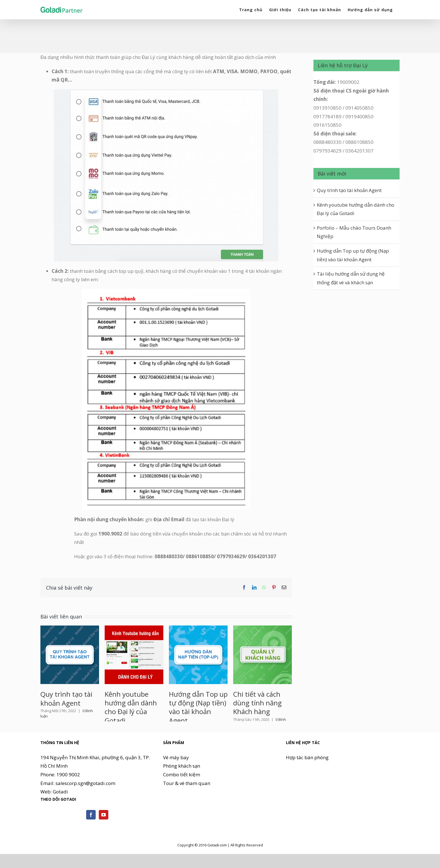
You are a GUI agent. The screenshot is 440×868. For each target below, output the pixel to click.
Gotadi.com (217, 862)
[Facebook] (91, 832)
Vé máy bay (176, 775)
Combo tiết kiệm (182, 792)
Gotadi (60, 809)
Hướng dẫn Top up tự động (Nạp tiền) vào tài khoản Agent (198, 707)
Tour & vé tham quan (187, 800)
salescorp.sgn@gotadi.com (85, 800)
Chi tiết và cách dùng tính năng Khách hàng (257, 703)
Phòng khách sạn (182, 783)
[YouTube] (104, 832)
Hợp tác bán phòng (307, 775)
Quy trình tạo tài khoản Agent (66, 698)
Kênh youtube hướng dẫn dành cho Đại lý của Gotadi (131, 707)
